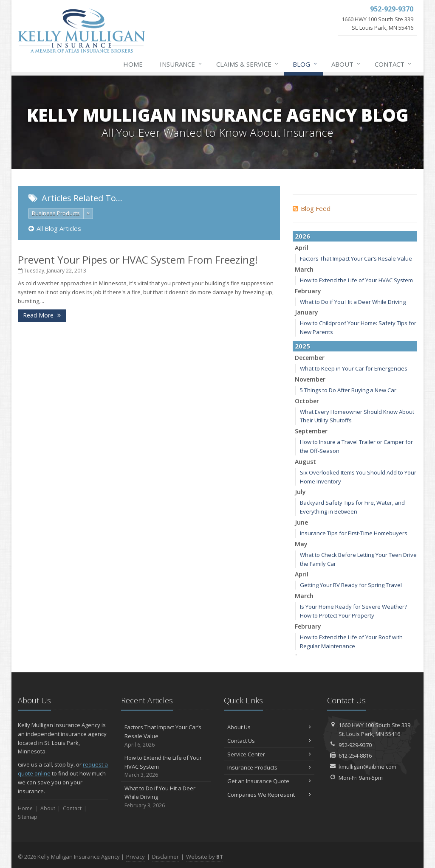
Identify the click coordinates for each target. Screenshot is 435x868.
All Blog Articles (55, 228)
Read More (42, 315)
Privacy (136, 857)
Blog (305, 64)
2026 (302, 236)
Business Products (56, 213)
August (305, 462)
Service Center (269, 754)
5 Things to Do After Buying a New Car (348, 390)
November (310, 379)
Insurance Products (269, 767)
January (306, 312)
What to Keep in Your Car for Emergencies (354, 368)
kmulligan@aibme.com (367, 767)
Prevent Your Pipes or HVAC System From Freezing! (138, 260)
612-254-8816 (355, 756)
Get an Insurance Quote (269, 781)
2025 (302, 346)
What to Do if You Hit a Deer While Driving (353, 302)
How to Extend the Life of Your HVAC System (356, 280)
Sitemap (28, 817)
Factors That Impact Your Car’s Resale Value (356, 258)
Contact (393, 64)
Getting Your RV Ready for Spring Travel (351, 585)
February (308, 291)
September (311, 431)
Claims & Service (248, 64)
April (302, 248)
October (307, 401)
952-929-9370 (355, 745)
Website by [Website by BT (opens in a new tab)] (205, 857)
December (310, 358)
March (304, 269)
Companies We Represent (269, 795)
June (301, 522)
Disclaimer (165, 857)
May (301, 544)
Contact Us (269, 741)
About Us (269, 727)
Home (133, 64)
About (346, 64)
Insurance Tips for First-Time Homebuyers (354, 533)
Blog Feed (312, 208)
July (300, 492)
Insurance (181, 64)
